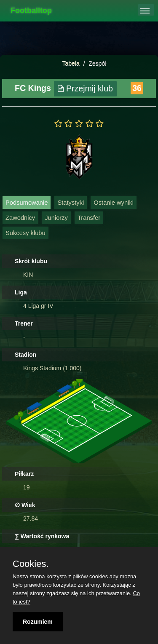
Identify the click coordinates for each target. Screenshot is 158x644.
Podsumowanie (27, 203)
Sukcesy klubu (25, 233)
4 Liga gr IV (38, 306)
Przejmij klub (85, 88)
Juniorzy (56, 218)
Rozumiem (38, 622)
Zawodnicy (20, 218)
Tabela (71, 63)
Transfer (89, 218)
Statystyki (71, 203)
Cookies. (31, 564)
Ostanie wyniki (114, 203)
